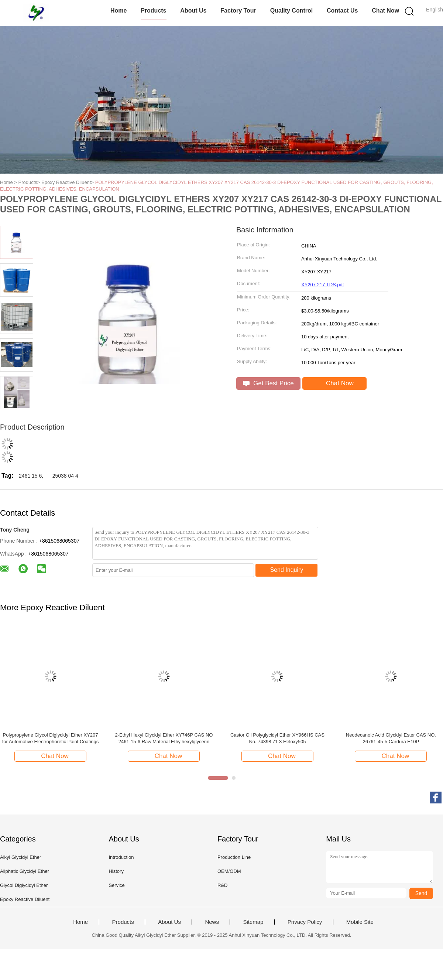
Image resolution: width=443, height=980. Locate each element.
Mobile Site (360, 922)
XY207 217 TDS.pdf (322, 285)
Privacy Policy (305, 922)
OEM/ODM (229, 871)
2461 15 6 (30, 476)
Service (116, 885)
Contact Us (342, 11)
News (212, 922)
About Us (193, 11)
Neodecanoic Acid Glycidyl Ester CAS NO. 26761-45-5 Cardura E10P (391, 738)
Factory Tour (238, 11)
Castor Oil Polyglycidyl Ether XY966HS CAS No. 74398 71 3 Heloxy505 (277, 738)
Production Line (234, 857)
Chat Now (385, 11)
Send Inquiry (287, 570)
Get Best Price (268, 383)
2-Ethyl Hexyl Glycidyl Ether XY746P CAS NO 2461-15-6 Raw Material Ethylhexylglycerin (164, 738)
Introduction (121, 857)
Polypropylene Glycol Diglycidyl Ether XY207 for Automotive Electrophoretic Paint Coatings (51, 738)
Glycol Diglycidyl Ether (24, 885)
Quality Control (292, 11)
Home (119, 11)
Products (153, 11)
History (116, 871)
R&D (222, 885)
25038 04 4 (65, 476)
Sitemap (253, 922)
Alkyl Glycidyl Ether (20, 857)
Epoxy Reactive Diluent (25, 899)
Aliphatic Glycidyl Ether (25, 871)
